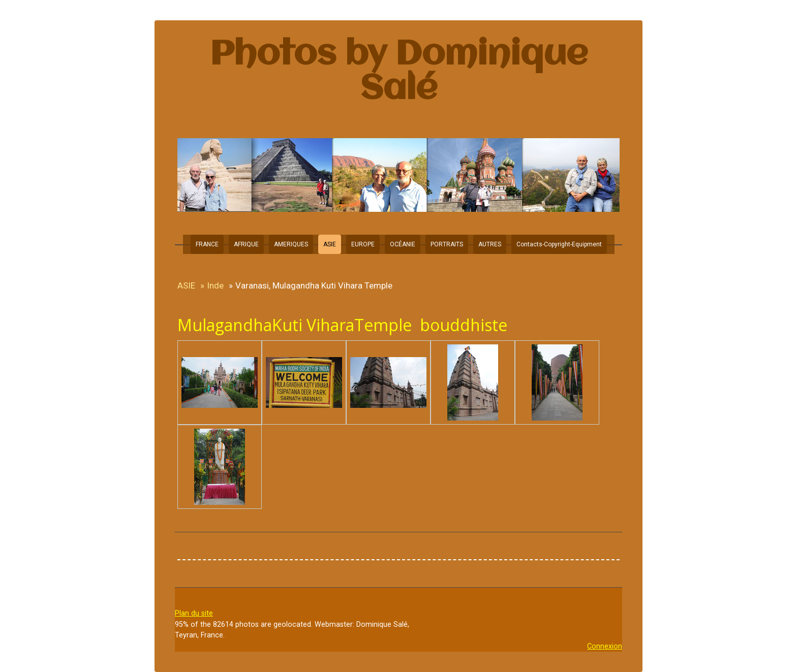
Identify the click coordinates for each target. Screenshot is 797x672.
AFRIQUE (246, 244)
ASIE (330, 244)
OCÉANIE (403, 244)
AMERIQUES (291, 244)
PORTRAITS (447, 244)
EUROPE (363, 244)
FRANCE (207, 244)
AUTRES (490, 244)
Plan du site (194, 613)
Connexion (605, 646)
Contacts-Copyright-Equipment (559, 244)
